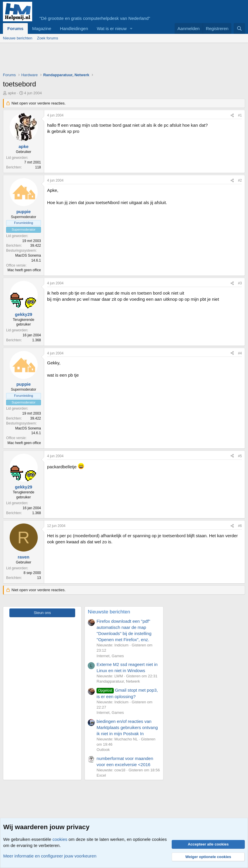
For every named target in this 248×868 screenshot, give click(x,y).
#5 (240, 456)
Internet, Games (110, 656)
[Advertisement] (109, 59)
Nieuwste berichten (109, 612)
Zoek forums (47, 38)
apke (12, 93)
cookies (60, 839)
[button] (131, 28)
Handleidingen (74, 28)
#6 (240, 526)
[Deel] (232, 115)
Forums (15, 28)
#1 (240, 115)
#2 (240, 180)
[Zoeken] (239, 28)
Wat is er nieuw (112, 28)
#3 (240, 283)
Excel (101, 775)
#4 (240, 353)
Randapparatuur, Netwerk (118, 681)
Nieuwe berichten (18, 38)
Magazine (42, 28)
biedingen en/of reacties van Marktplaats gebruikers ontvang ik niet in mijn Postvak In (127, 727)
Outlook (103, 750)
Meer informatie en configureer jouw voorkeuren (50, 856)
